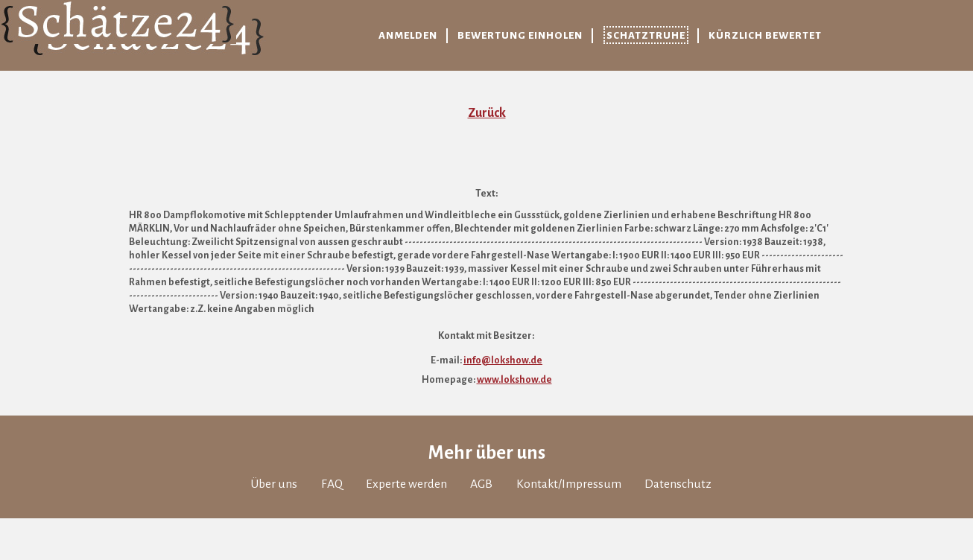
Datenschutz (678, 484)
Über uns (274, 484)
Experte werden (406, 484)
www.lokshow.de (514, 380)
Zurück (487, 113)
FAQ (332, 484)
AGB (481, 484)
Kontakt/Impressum (569, 484)
